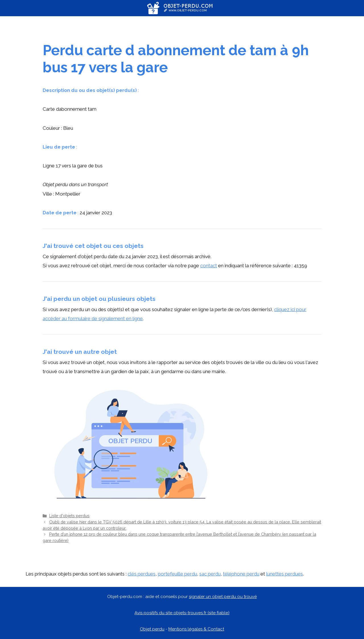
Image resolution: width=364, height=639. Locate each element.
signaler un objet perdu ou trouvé (223, 597)
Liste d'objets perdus (69, 516)
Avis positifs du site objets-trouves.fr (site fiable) (182, 613)
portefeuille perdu (177, 574)
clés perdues (142, 574)
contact (209, 266)
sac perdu (210, 574)
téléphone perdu (241, 574)
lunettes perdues (285, 574)
